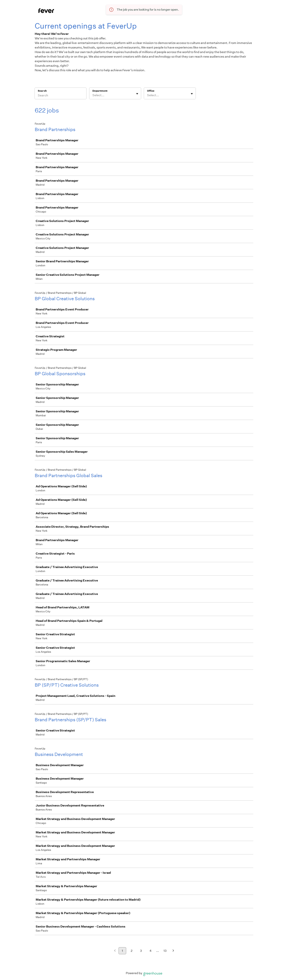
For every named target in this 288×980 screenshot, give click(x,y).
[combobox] (93, 95)
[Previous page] (115, 951)
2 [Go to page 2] (132, 951)
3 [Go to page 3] (141, 951)
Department (100, 91)
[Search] (61, 96)
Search (42, 91)
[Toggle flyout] (137, 94)
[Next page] (173, 951)
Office (151, 91)
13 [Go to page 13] (165, 951)
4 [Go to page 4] (151, 951)
